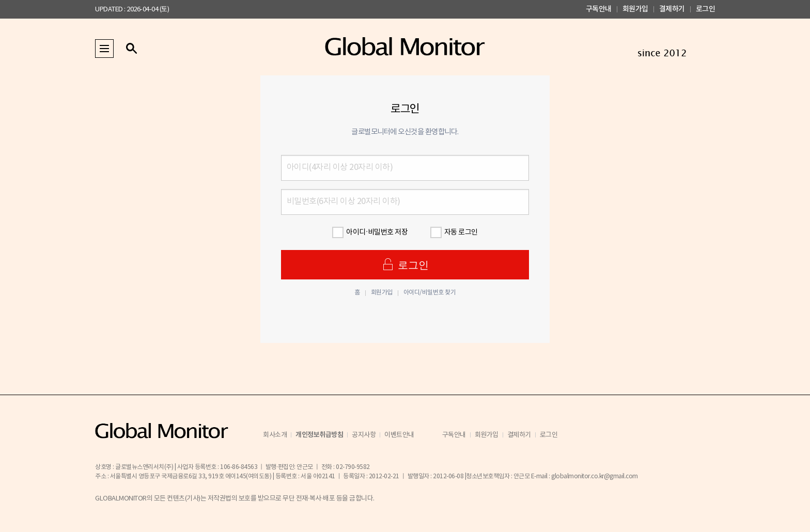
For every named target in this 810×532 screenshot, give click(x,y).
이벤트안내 (399, 435)
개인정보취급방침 (319, 435)
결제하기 (672, 9)
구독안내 (599, 9)
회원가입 (635, 9)
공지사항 (364, 435)
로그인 (706, 9)
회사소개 (275, 435)
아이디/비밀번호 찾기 (430, 293)
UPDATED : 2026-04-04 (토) (132, 10)
